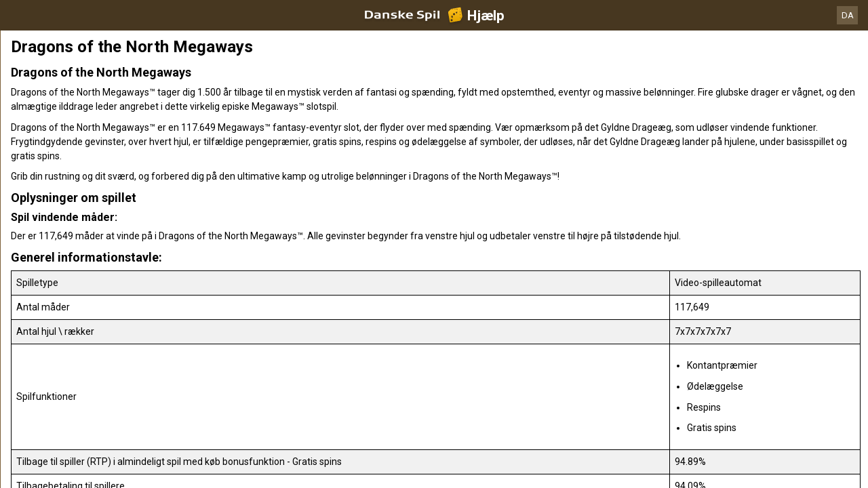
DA (848, 15)
